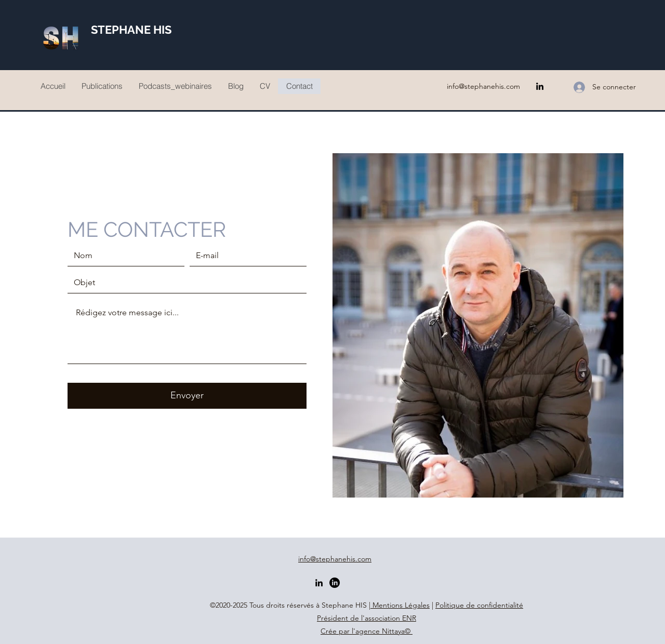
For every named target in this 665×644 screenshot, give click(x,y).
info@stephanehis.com (483, 86)
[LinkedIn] (540, 86)
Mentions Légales (400, 605)
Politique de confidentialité (479, 605)
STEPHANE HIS (131, 30)
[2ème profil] (335, 583)
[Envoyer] (187, 396)
